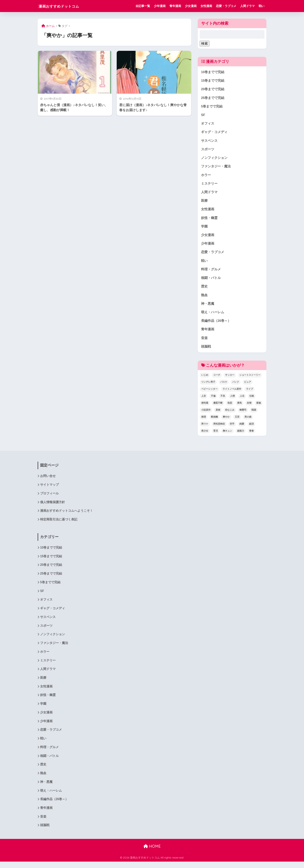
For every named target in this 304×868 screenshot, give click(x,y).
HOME (152, 852)
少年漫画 (160, 6)
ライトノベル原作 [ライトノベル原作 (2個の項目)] (232, 392)
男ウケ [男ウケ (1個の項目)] (205, 427)
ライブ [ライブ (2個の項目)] (250, 392)
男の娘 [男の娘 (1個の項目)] (248, 420)
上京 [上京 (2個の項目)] (204, 399)
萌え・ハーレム (213, 315)
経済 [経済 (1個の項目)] (251, 427)
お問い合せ (48, 479)
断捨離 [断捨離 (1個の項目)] (214, 420)
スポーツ (208, 150)
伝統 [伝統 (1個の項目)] (252, 399)
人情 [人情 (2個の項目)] (232, 399)
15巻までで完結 (213, 81)
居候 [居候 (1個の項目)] (218, 413)
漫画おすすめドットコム (65, 6)
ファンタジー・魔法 (216, 167)
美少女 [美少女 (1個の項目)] (205, 434)
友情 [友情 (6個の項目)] (249, 406)
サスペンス (209, 141)
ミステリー (209, 185)
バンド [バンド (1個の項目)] (236, 385)
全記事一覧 (143, 6)
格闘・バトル (211, 280)
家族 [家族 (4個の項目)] (259, 406)
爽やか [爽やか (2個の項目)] (226, 420)
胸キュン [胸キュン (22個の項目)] (227, 434)
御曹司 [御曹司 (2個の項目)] (243, 413)
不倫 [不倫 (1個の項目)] (213, 399)
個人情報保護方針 (53, 506)
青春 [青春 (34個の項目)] (251, 434)
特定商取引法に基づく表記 (59, 523)
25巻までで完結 (213, 98)
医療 (204, 202)
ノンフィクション (214, 159)
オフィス (208, 124)
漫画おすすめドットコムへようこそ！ (66, 514)
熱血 (204, 297)
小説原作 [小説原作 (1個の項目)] (206, 413)
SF (203, 115)
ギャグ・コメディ (214, 133)
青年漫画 (175, 6)
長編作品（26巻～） (216, 323)
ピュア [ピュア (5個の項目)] (248, 385)
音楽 (204, 341)
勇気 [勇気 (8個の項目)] (239, 406)
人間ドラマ (247, 6)
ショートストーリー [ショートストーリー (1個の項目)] (250, 378)
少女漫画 (191, 6)
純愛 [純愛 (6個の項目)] (242, 427)
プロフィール (49, 497)
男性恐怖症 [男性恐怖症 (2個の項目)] (219, 427)
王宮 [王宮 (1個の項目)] (237, 420)
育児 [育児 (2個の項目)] (216, 434)
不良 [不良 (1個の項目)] (223, 399)
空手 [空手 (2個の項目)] (232, 427)
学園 (204, 228)
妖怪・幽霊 (209, 219)
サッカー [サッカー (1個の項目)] (230, 378)
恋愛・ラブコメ (226, 6)
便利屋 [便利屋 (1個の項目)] (205, 406)
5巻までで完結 (212, 107)
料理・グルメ (211, 271)
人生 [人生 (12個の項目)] (242, 399)
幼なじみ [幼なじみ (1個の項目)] (230, 413)
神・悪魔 (208, 306)
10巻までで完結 (213, 72)
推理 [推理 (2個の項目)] (204, 420)
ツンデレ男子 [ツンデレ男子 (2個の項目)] (208, 385)
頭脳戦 (206, 349)
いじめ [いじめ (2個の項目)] (205, 378)
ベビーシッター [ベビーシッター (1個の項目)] (209, 392)
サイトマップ (49, 488)
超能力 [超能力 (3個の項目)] (241, 434)
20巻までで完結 (213, 89)
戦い (262, 6)
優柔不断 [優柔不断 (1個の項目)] (218, 406)
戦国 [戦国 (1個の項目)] (254, 413)
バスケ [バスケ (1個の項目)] (224, 385)
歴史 (204, 289)
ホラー (206, 176)
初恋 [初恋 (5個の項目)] (230, 406)
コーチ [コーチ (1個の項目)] (217, 378)
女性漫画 (206, 6)
